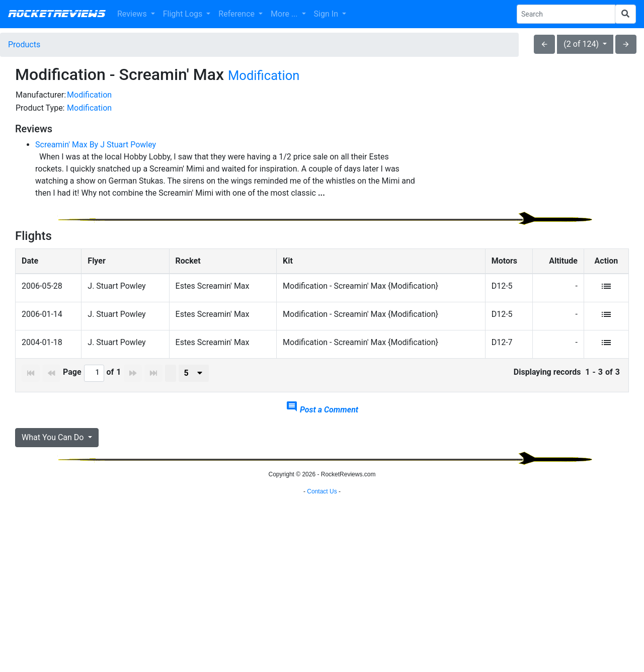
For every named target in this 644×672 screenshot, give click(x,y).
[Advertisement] (532, 159)
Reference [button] (237, 14)
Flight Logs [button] (184, 14)
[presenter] (194, 395)
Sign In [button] (327, 14)
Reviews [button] (133, 14)
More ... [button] (285, 14)
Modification (264, 75)
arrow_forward (626, 44)
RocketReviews (57, 14)
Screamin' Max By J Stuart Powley (96, 145)
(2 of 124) (582, 44)
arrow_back (544, 44)
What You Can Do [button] (54, 459)
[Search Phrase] (566, 14)
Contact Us (322, 659)
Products (24, 45)
